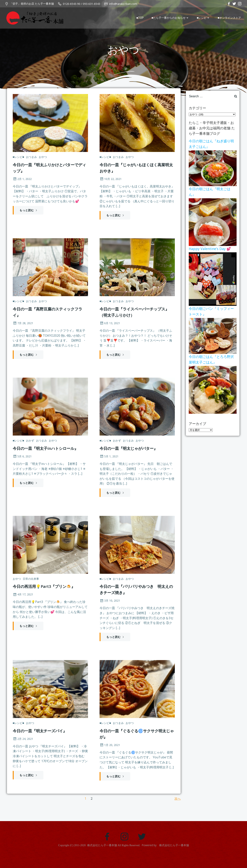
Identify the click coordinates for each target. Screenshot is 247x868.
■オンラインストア (231, 18)
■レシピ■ (18, 159)
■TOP (141, 18)
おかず (29, 447)
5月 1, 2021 (109, 462)
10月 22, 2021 (111, 181)
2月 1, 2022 (21, 181)
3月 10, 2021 (110, 608)
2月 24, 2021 (22, 748)
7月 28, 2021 (22, 327)
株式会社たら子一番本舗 (102, 858)
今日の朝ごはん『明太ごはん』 (212, 191)
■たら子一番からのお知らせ (172, 18)
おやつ (42, 159)
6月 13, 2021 (110, 327)
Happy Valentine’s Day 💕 (208, 248)
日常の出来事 (30, 587)
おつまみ (31, 159)
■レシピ (205, 18)
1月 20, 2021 (110, 755)
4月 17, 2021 (22, 602)
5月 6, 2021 (21, 462)
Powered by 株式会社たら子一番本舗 (165, 858)
